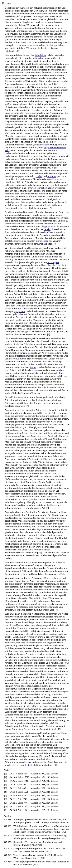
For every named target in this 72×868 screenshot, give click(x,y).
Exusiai (47, 229)
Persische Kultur (48, 145)
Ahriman (52, 176)
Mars (63, 370)
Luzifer (39, 176)
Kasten (31, 765)
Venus (16, 359)
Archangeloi (53, 262)
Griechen (44, 241)
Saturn (33, 367)
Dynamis (21, 311)
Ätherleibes (40, 55)
